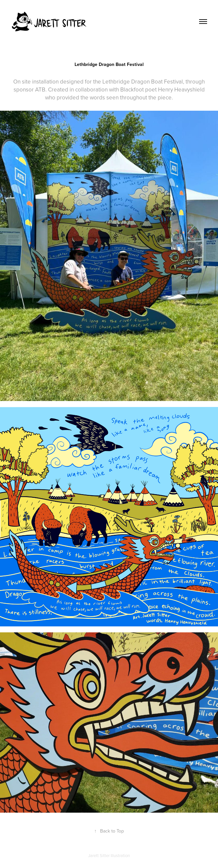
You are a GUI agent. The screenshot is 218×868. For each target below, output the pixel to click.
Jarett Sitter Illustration (109, 855)
